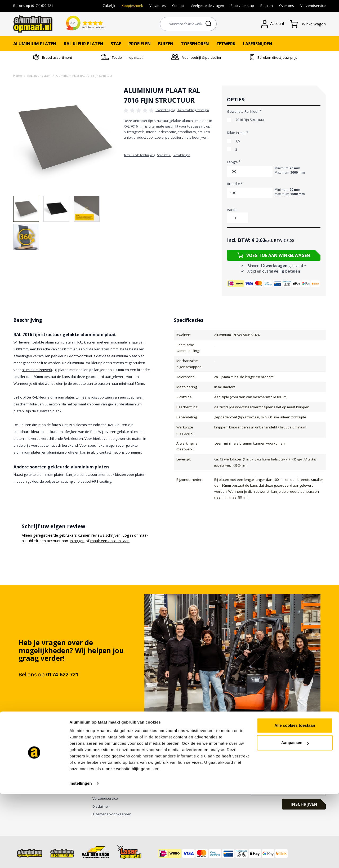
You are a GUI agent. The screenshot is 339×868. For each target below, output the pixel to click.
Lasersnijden (258, 44)
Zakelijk (109, 6)
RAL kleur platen (84, 44)
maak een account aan (110, 541)
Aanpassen (295, 817)
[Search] (209, 24)
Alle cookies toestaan (295, 800)
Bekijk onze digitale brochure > (117, 759)
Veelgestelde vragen (207, 6)
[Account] (275, 24)
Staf (116, 44)
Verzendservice (313, 6)
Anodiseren (23, 775)
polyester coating (59, 481)
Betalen (267, 6)
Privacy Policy (103, 775)
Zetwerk (226, 44)
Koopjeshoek (132, 6)
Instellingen (81, 858)
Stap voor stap (242, 6)
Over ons (287, 6)
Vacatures (158, 6)
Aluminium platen (35, 44)
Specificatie (164, 155)
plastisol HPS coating (94, 481)
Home (18, 76)
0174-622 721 (62, 674)
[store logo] (33, 24)
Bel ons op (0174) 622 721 (33, 6)
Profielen (140, 44)
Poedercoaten (25, 783)
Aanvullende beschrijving (139, 155)
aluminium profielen (63, 452)
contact (105, 452)
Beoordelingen (181, 155)
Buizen (166, 44)
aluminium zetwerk (37, 370)
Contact (178, 6)
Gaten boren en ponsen (33, 759)
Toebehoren (195, 44)
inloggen (77, 541)
